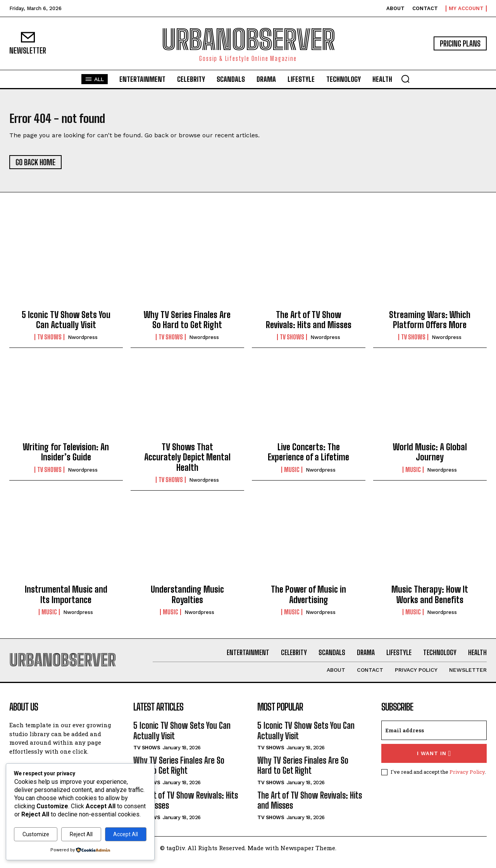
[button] (405, 79)
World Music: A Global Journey (430, 457)
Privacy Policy (467, 781)
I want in (434, 763)
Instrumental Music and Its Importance (66, 599)
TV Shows (49, 342)
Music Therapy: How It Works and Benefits (430, 599)
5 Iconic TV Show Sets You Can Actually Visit (66, 324)
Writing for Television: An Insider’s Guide (66, 457)
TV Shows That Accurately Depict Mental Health (187, 462)
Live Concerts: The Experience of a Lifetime (308, 457)
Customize (36, 834)
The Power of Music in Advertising (308, 599)
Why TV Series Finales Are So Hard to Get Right (187, 324)
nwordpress (83, 342)
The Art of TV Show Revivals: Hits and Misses (309, 324)
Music (292, 474)
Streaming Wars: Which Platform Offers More (430, 324)
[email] (434, 740)
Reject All (81, 834)
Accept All (126, 834)
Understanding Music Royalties (187, 599)
